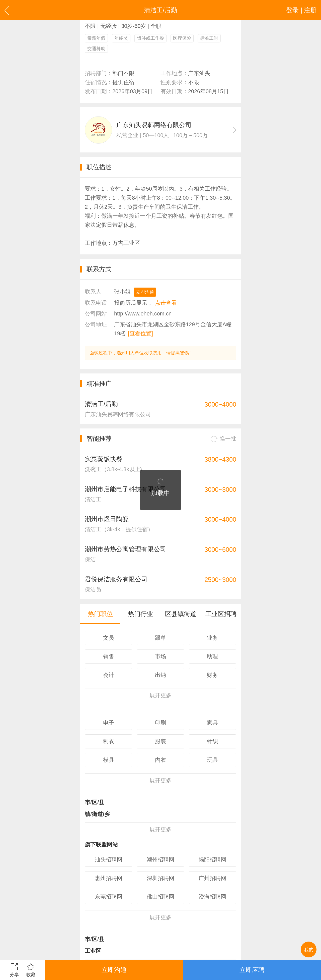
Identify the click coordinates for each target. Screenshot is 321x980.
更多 (160, 695)
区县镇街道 (181, 614)
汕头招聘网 (109, 860)
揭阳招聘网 (212, 860)
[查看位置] (140, 333)
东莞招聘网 (109, 897)
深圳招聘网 (160, 878)
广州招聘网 (212, 878)
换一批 (223, 439)
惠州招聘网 (109, 878)
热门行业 (140, 614)
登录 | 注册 (301, 10)
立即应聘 (252, 970)
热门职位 (100, 614)
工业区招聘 (221, 614)
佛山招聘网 (160, 897)
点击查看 (166, 303)
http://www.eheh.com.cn (143, 314)
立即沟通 (145, 292)
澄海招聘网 (212, 897)
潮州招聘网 (160, 860)
